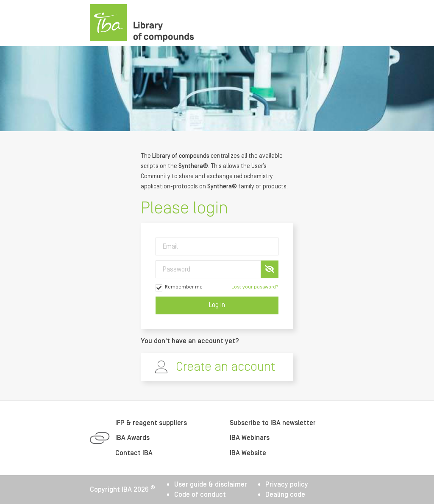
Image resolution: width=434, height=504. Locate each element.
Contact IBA (134, 453)
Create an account (225, 367)
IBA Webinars (250, 438)
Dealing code (285, 495)
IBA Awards (132, 438)
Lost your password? (255, 287)
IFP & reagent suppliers (151, 423)
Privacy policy (287, 484)
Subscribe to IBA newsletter (273, 423)
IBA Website (248, 453)
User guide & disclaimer (211, 484)
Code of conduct (200, 495)
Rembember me (179, 288)
